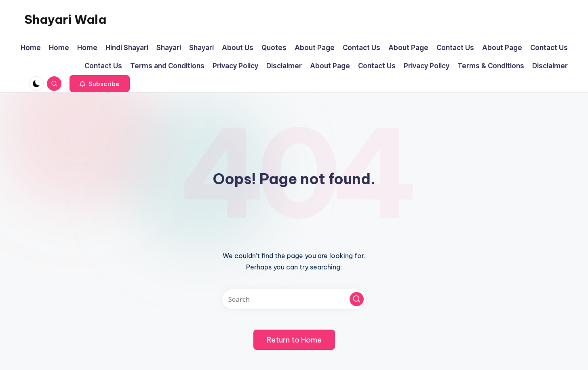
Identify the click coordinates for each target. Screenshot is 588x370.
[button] (100, 84)
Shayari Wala (65, 19)
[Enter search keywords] (294, 299)
